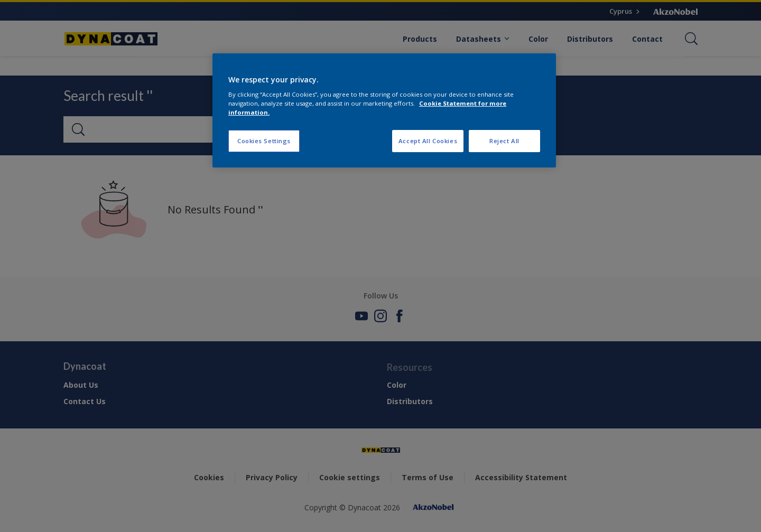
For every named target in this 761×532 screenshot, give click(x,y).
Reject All (504, 141)
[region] (384, 111)
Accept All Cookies (428, 141)
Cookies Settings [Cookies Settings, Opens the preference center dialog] (264, 141)
